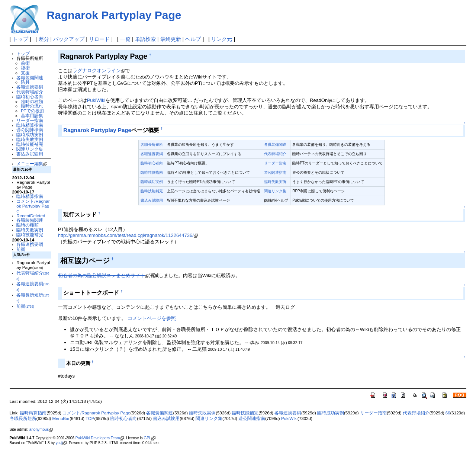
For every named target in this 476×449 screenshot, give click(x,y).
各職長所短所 (152, 145)
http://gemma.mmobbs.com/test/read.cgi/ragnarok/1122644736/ (128, 235)
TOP (90, 418)
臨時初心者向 (30, 97)
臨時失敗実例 (30, 139)
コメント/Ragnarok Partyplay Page (33, 206)
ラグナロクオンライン (99, 70)
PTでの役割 (33, 111)
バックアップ (69, 39)
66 (448, 413)
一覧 (125, 39)
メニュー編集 (32, 163)
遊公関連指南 (30, 130)
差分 (44, 39)
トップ (20, 39)
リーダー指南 (30, 120)
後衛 (25, 68)
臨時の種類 (32, 101)
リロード (99, 39)
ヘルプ (193, 39)
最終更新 (171, 39)
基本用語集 (32, 116)
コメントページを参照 (152, 318)
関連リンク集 (30, 149)
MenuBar (61, 418)
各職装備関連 (30, 78)
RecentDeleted (31, 216)
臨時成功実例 (30, 134)
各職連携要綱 (30, 87)
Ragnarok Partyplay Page (114, 15)
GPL (150, 438)
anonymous (41, 429)
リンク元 (222, 39)
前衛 (25, 63)
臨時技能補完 (30, 144)
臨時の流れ (32, 106)
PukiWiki (96, 100)
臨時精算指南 (30, 125)
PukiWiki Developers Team (100, 438)
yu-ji (61, 443)
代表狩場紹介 (30, 92)
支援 (25, 73)
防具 (25, 82)
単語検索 (145, 39)
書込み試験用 (30, 154)
